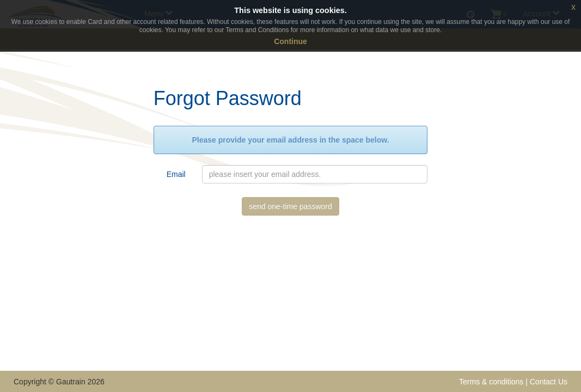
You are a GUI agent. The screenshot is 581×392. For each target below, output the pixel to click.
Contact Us (549, 382)
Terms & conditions (491, 382)
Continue (290, 41)
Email (176, 174)
